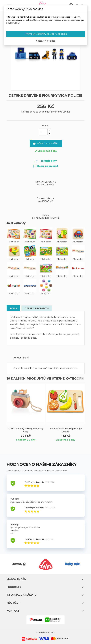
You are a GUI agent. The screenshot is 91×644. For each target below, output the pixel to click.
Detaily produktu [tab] (37, 308)
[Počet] (43, 132)
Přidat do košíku (46, 144)
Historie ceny (49, 161)
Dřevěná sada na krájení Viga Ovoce (65, 430)
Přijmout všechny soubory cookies (46, 34)
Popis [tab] (13, 308)
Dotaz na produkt (45, 166)
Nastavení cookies (45, 41)
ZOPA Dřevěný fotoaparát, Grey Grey (26, 430)
